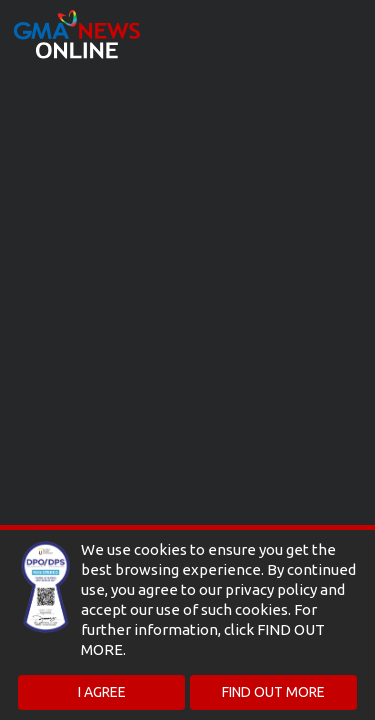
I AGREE (102, 692)
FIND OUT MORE (273, 692)
